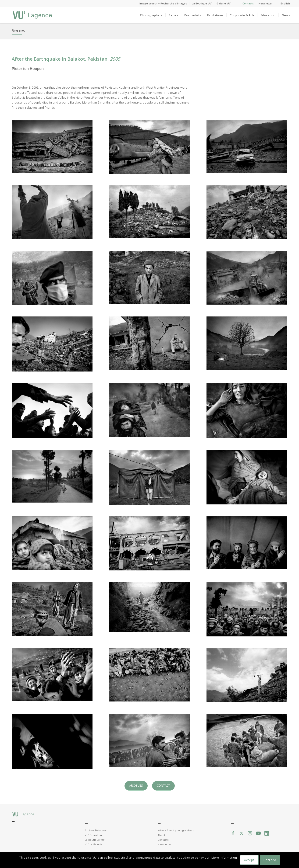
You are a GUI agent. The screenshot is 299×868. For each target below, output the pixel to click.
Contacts (248, 3)
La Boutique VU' (95, 840)
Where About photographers (176, 830)
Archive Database (96, 830)
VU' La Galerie (94, 844)
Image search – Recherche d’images (163, 3)
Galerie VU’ (224, 3)
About (161, 835)
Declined (270, 860)
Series (18, 30)
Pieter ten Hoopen (28, 69)
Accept (249, 860)
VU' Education (93, 835)
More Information (224, 858)
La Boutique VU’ (202, 3)
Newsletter (266, 3)
